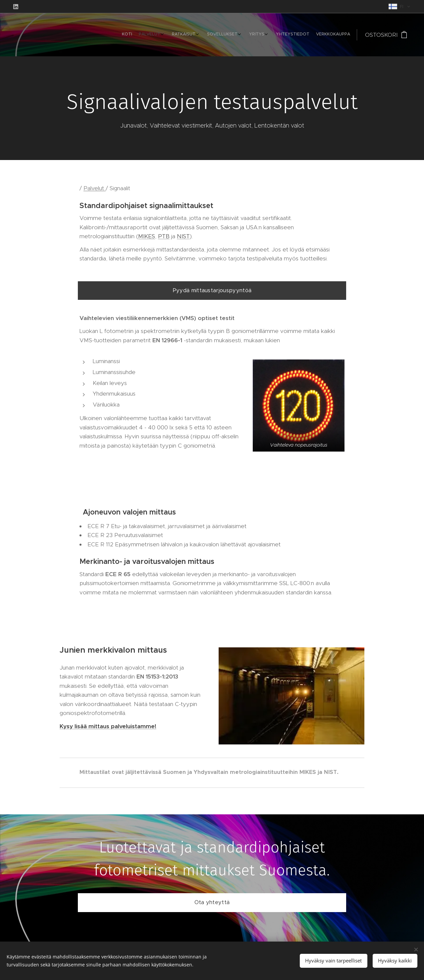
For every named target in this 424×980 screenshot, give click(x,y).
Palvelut (95, 188)
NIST (183, 236)
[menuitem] (291, 35)
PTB (164, 236)
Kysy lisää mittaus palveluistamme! (108, 726)
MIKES (147, 236)
